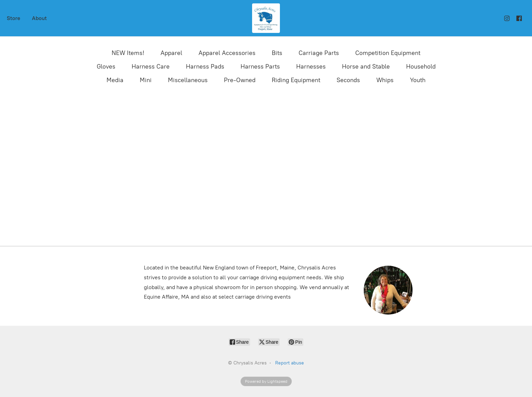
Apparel (171, 53)
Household (421, 67)
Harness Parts (260, 67)
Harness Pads (205, 67)
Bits (277, 53)
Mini (146, 80)
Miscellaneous (188, 80)
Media (115, 80)
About (39, 18)
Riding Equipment (296, 80)
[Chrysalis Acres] (266, 18)
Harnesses (311, 67)
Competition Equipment (388, 53)
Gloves (106, 67)
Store (14, 18)
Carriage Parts (319, 53)
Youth (418, 80)
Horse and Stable (366, 67)
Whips (385, 80)
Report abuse (290, 363)
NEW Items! (128, 53)
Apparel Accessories (227, 53)
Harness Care (151, 67)
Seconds (348, 80)
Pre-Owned (240, 80)
